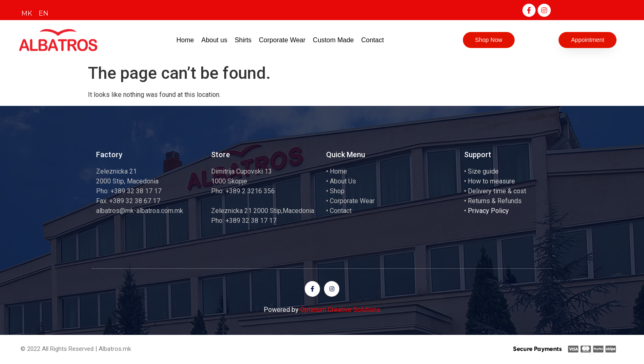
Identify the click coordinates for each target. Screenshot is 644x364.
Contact (372, 40)
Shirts (243, 40)
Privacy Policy (488, 211)
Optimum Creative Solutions (340, 310)
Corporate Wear (282, 40)
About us (214, 40)
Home (185, 40)
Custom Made (333, 40)
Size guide (483, 171)
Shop (337, 191)
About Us (343, 181)
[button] (489, 40)
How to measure (491, 181)
